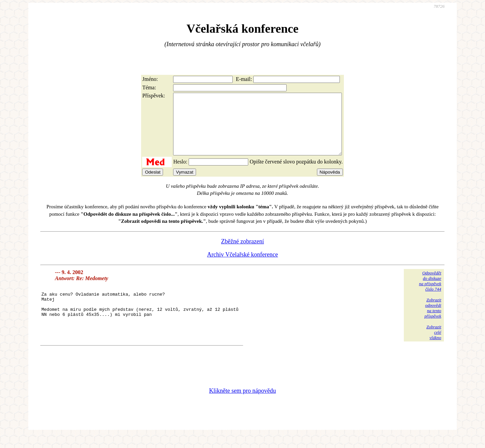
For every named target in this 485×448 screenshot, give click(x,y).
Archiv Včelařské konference (243, 267)
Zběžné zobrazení (242, 253)
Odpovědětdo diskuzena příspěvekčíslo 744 (430, 293)
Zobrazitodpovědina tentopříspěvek (433, 320)
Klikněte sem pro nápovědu (243, 403)
